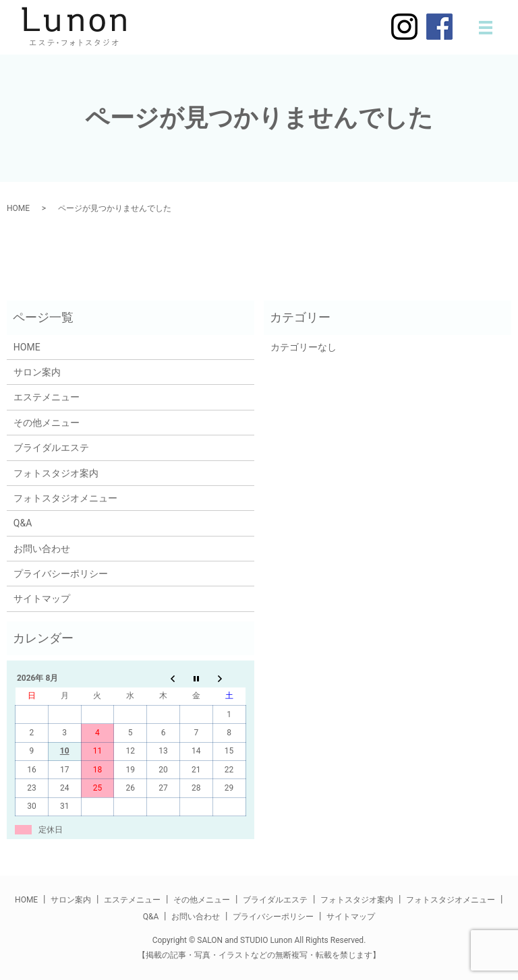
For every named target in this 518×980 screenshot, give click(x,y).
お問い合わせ (42, 549)
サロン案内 (37, 372)
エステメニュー (47, 397)
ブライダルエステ (51, 448)
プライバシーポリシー (61, 574)
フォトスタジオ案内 (56, 473)
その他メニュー (47, 423)
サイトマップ (42, 599)
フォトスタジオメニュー (65, 498)
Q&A (23, 523)
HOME (18, 208)
